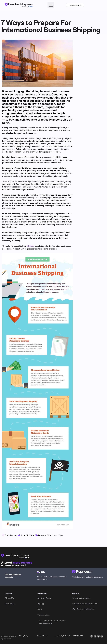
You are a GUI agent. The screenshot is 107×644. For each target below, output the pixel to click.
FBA (49, 535)
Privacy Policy (24, 636)
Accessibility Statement (62, 636)
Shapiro (31, 246)
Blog (40, 609)
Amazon (42, 535)
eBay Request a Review (83, 609)
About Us (9, 598)
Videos (41, 604)
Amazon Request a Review (85, 604)
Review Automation (81, 598)
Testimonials (43, 615)
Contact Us (10, 604)
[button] (51, 5)
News (55, 535)
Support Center (45, 598)
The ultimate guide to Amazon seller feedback (52, 622)
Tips (61, 535)
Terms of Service (42, 636)
